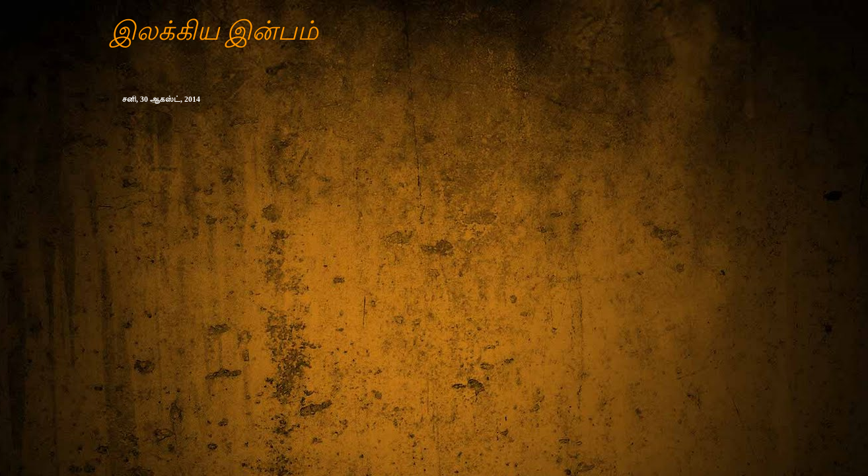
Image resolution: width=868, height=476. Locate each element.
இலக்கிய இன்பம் (214, 31)
